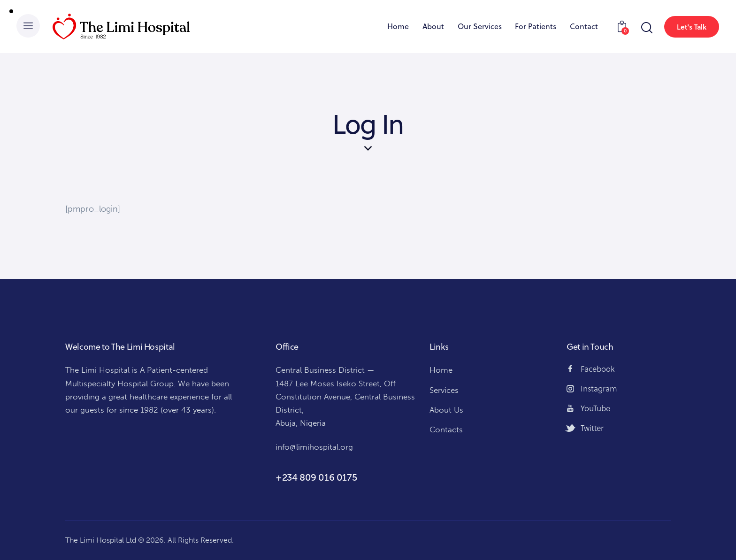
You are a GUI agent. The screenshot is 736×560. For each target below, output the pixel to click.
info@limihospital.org (314, 447)
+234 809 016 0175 (316, 477)
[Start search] (646, 28)
